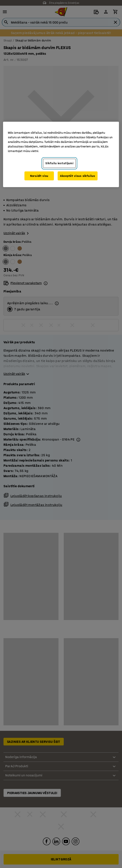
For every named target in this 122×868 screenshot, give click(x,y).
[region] (61, 154)
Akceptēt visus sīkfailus (78, 176)
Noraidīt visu (39, 176)
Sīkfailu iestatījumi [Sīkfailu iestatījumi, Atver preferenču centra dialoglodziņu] (59, 163)
